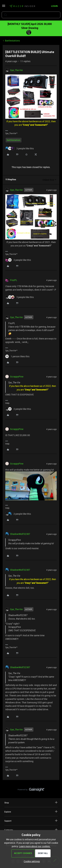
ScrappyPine (17, 377)
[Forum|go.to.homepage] (22, 6)
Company (31, 830)
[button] (4, 7)
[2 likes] (18, 260)
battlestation (14, 140)
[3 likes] (20, 148)
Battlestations (12, 41)
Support (31, 821)
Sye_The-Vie (16, 70)
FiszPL (14, 280)
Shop (31, 803)
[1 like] (17, 356)
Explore (31, 812)
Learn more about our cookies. (35, 846)
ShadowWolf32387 (20, 534)
